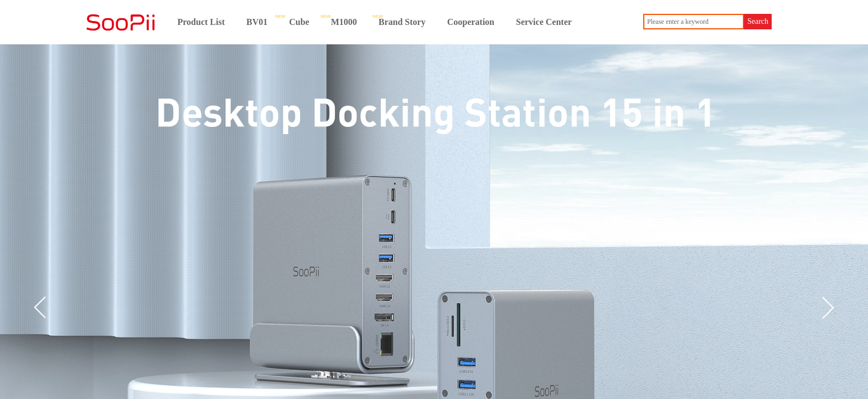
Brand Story (402, 22)
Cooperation (471, 22)
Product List (201, 22)
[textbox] (694, 22)
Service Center (544, 22)
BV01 (257, 22)
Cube (299, 22)
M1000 (344, 22)
